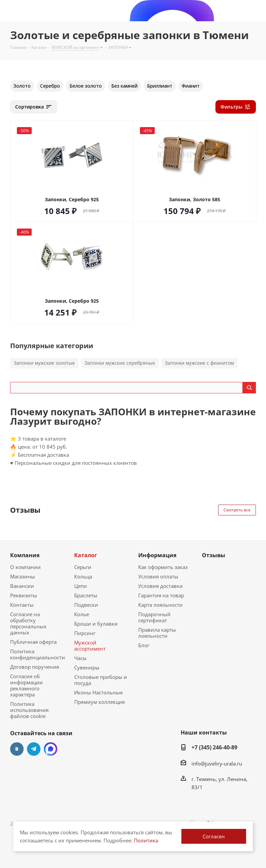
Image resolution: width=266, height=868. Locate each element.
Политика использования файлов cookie (29, 710)
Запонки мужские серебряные (120, 363)
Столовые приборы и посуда (101, 680)
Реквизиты (24, 595)
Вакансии (22, 586)
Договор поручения (35, 667)
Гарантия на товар (161, 595)
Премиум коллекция (99, 702)
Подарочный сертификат (154, 617)
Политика (146, 840)
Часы (80, 658)
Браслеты (86, 595)
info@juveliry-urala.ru (217, 764)
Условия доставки (160, 586)
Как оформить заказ (163, 567)
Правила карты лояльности (157, 633)
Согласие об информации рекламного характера (26, 685)
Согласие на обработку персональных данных (28, 623)
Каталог (86, 555)
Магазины (23, 576)
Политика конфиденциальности (38, 654)
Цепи (81, 586)
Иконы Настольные (98, 692)
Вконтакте (17, 749)
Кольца (83, 576)
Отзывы (214, 555)
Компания (25, 555)
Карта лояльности (160, 605)
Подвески (86, 605)
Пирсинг (85, 633)
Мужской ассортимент (90, 646)
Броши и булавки (96, 624)
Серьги (83, 567)
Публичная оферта (33, 642)
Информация (157, 555)
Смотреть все (237, 510)
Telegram (34, 749)
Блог (144, 645)
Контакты (22, 605)
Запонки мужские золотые (44, 363)
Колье (82, 614)
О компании (25, 567)
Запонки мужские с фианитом (199, 363)
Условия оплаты (158, 576)
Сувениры (87, 667)
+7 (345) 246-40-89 (214, 747)
